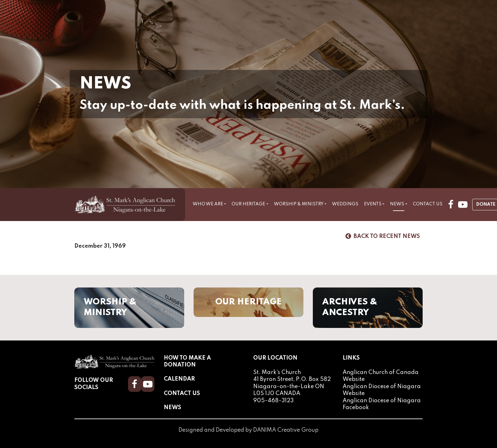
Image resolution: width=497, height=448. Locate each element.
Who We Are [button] (208, 204)
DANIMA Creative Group (286, 430)
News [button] (397, 204)
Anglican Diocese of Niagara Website (382, 390)
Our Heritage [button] (248, 204)
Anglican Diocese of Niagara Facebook (382, 404)
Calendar (179, 379)
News (172, 408)
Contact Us (428, 204)
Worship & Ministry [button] (299, 204)
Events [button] (373, 204)
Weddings (345, 204)
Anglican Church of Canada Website (381, 376)
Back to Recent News (383, 236)
